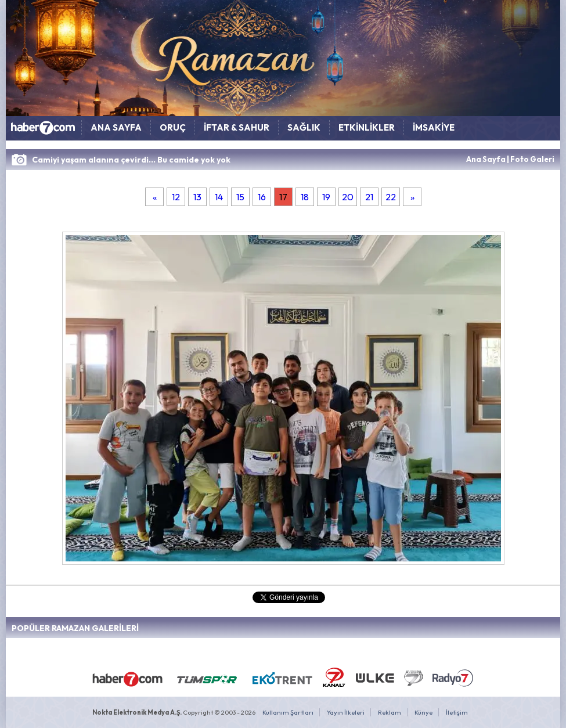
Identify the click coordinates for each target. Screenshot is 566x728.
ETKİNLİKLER (367, 127)
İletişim (457, 712)
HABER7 (44, 130)
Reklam (390, 712)
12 (176, 197)
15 (240, 197)
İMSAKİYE (434, 127)
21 (369, 197)
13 (197, 197)
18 (305, 197)
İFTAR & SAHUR (237, 127)
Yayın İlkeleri (346, 712)
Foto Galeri (532, 159)
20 (348, 197)
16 (262, 197)
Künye (423, 712)
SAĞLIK (304, 127)
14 (219, 197)
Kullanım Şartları (288, 712)
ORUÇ (173, 127)
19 (326, 197)
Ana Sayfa (486, 159)
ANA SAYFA (116, 127)
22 (391, 197)
